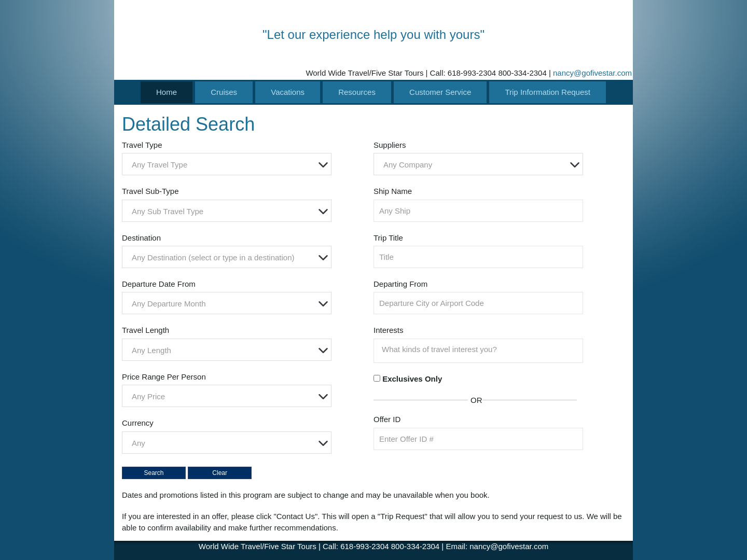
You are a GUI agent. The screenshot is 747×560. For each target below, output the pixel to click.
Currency (138, 423)
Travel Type (142, 145)
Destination (141, 238)
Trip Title (388, 238)
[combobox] (227, 164)
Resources (357, 92)
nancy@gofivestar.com (592, 73)
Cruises (224, 92)
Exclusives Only (412, 379)
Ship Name (393, 191)
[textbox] (229, 165)
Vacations (288, 92)
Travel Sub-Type (150, 191)
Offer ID (387, 419)
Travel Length (146, 330)
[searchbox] (481, 349)
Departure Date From (159, 284)
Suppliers (390, 145)
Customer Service (440, 92)
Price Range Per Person (164, 377)
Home (167, 92)
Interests (389, 330)
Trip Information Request (548, 92)
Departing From (400, 284)
